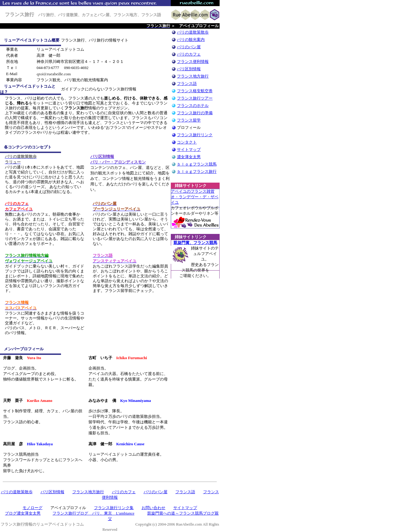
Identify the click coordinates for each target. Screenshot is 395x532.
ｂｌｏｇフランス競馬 (197, 164)
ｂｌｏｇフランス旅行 (197, 171)
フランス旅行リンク (195, 135)
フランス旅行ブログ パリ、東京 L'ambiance (93, 513)
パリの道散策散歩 (193, 32)
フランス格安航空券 (195, 91)
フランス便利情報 (193, 62)
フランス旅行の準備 (195, 113)
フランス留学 (189, 120)
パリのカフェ (189, 54)
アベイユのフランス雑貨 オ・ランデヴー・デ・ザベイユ (195, 197)
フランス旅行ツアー (195, 98)
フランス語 (187, 84)
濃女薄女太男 (189, 157)
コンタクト (187, 142)
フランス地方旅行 (193, 76)
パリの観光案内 (191, 40)
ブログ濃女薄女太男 (23, 513)
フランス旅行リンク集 (114, 508)
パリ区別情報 (189, 69)
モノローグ (32, 508)
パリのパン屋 (189, 47)
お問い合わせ (153, 508)
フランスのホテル (193, 106)
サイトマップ (189, 149)
